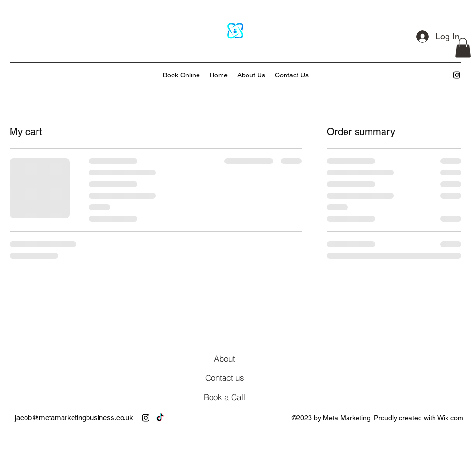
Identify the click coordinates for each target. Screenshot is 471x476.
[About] (224, 359)
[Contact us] (224, 378)
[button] (463, 48)
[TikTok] (160, 418)
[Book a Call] (224, 397)
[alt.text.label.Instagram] (457, 75)
